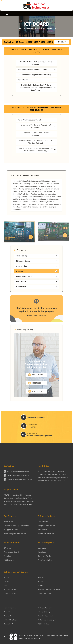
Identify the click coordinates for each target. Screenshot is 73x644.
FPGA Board (37, 283)
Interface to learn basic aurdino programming (39, 135)
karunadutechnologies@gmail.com (40, 436)
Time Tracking (37, 257)
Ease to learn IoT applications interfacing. (37, 75)
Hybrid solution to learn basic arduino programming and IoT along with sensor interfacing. (38, 88)
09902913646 (33, 427)
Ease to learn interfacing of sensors (37, 70)
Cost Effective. (37, 80)
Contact (62, 42)
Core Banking (37, 268)
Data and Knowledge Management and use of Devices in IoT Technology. (37, 151)
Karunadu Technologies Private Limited (53, 635)
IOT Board (37, 273)
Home (20, 29)
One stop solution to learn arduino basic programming (38, 63)
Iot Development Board (47, 29)
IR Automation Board (37, 278)
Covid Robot (37, 288)
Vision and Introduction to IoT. (37, 121)
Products (30, 29)
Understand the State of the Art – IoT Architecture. (38, 128)
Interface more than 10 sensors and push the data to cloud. (38, 143)
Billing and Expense (37, 262)
